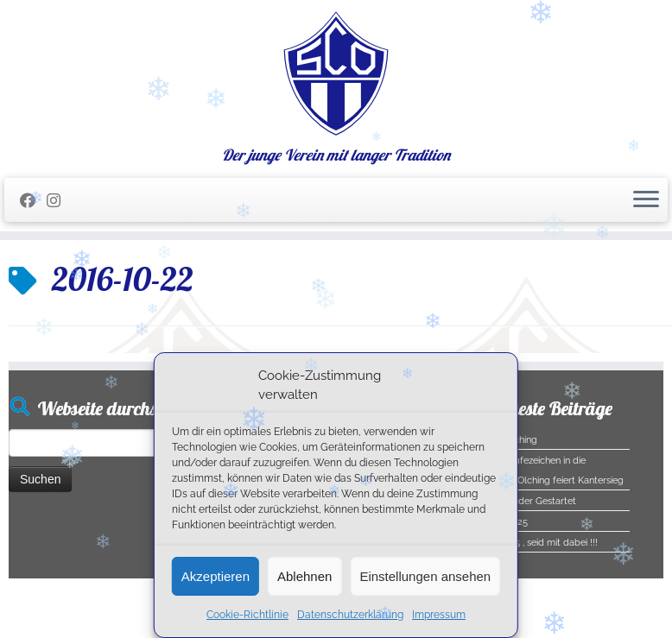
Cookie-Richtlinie (247, 615)
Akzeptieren (216, 576)
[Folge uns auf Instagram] (59, 201)
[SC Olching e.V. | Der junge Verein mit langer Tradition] (336, 73)
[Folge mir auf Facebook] (33, 201)
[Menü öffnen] (646, 200)
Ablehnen (304, 576)
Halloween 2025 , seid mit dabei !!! (523, 543)
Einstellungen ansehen (425, 576)
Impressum (439, 615)
